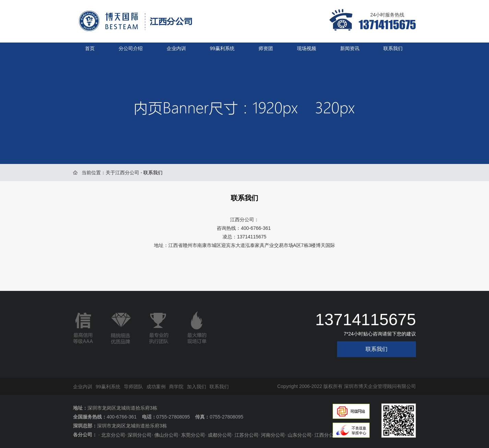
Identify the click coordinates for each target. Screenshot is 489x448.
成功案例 (156, 387)
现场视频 (307, 48)
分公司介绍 (131, 48)
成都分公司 (220, 435)
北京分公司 (113, 435)
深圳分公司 (140, 435)
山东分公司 (300, 435)
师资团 (266, 48)
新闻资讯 (350, 48)
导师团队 (133, 387)
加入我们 (196, 387)
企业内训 (176, 48)
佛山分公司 (166, 435)
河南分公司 (273, 435)
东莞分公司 (193, 435)
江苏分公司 (247, 435)
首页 (90, 48)
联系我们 (393, 48)
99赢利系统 (222, 48)
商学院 (176, 387)
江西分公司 (326, 435)
